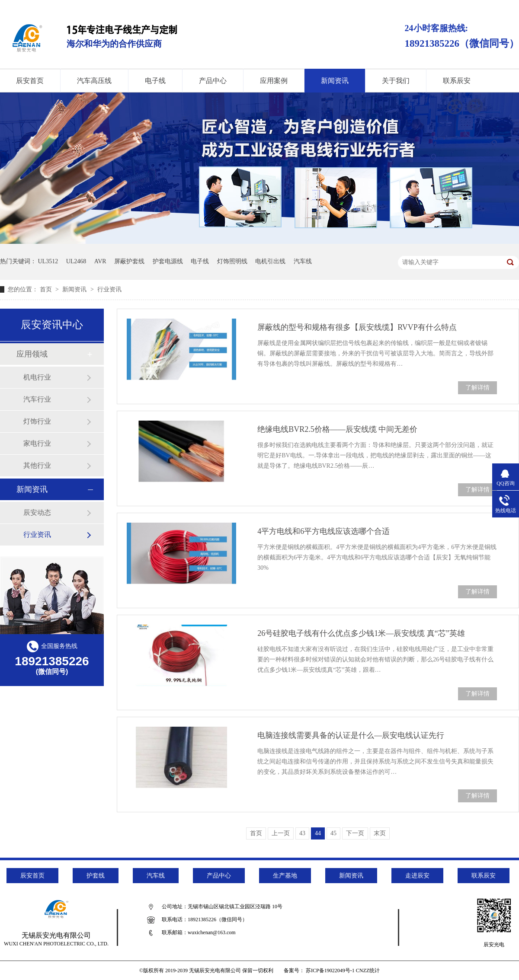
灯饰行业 (37, 421)
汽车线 (303, 261)
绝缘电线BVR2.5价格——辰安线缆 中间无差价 (337, 429)
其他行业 (37, 465)
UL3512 (48, 261)
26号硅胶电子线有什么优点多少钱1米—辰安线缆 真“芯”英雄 (361, 633)
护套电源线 (168, 261)
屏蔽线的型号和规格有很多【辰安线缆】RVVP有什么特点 (357, 327)
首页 (47, 289)
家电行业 (37, 443)
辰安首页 (32, 876)
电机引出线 (270, 261)
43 (302, 833)
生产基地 (285, 876)
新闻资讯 (335, 81)
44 (318, 833)
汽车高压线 (94, 81)
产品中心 (213, 81)
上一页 (281, 833)
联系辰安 (457, 81)
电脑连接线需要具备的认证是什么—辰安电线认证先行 (351, 735)
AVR (100, 261)
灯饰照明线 (232, 261)
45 (333, 833)
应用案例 (274, 81)
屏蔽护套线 (129, 261)
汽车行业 (37, 399)
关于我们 (396, 81)
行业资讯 (109, 289)
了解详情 (477, 388)
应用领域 (32, 354)
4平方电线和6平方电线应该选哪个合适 (324, 531)
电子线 (155, 81)
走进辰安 (417, 876)
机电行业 (37, 377)
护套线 (96, 876)
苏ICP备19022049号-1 (330, 970)
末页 (380, 833)
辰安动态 (37, 512)
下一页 (355, 833)
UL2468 (76, 261)
